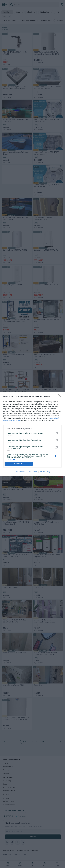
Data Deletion (20, 472)
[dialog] (32, 434)
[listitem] (32, 429)
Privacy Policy (45, 472)
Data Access (32, 472)
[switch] (56, 433)
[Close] (61, 397)
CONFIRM (19, 464)
